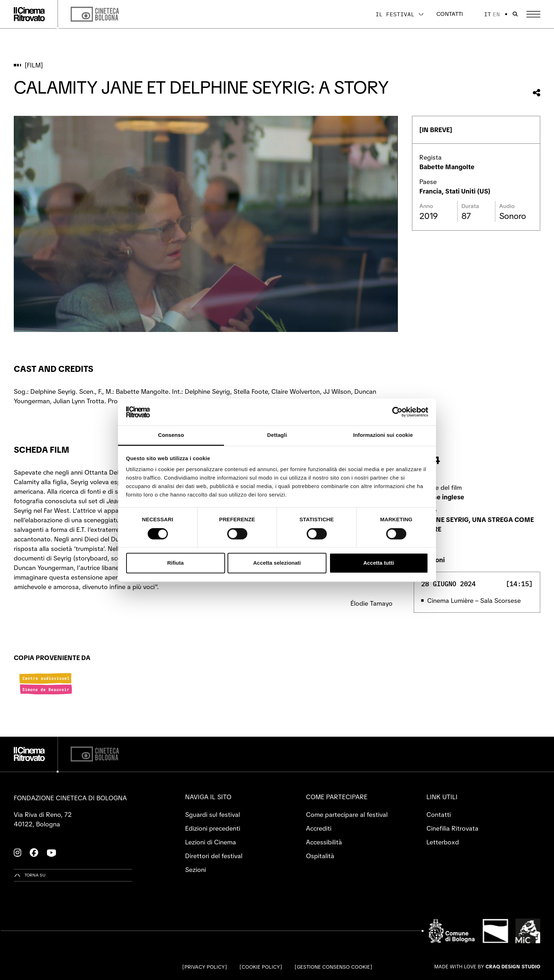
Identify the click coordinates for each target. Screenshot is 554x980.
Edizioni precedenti (213, 828)
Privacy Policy (205, 967)
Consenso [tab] (171, 435)
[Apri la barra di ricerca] (515, 14)
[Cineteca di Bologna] (95, 754)
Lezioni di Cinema (211, 842)
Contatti (450, 14)
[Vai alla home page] (29, 14)
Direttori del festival (214, 856)
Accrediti (319, 828)
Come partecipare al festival (347, 815)
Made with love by (487, 967)
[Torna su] (30, 875)
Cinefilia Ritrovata (452, 828)
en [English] (496, 14)
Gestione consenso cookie (333, 967)
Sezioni (196, 870)
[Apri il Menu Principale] (533, 14)
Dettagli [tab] (277, 435)
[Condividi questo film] (537, 93)
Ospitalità (320, 856)
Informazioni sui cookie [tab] (383, 435)
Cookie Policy (261, 967)
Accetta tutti (379, 563)
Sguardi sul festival (213, 815)
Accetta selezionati (277, 563)
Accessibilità (324, 842)
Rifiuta (175, 563)
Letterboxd (443, 842)
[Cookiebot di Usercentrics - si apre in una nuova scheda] (397, 412)
